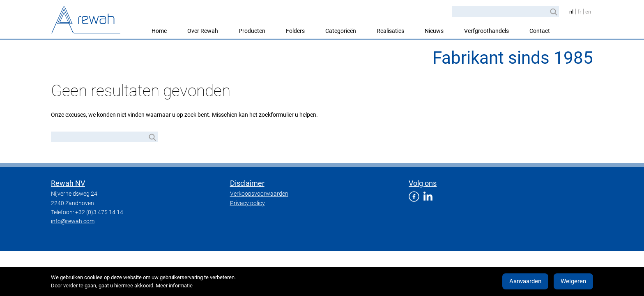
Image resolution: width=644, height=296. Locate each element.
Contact (540, 31)
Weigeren (573, 281)
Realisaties (390, 31)
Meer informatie (174, 286)
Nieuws (434, 31)
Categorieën (341, 31)
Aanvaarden (525, 281)
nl (571, 12)
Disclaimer (247, 183)
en (588, 12)
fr (579, 12)
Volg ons (423, 183)
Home (159, 31)
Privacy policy (247, 203)
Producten (252, 31)
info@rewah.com (73, 221)
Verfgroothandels (486, 31)
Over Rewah (203, 31)
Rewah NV (68, 183)
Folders (295, 31)
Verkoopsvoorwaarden (259, 194)
